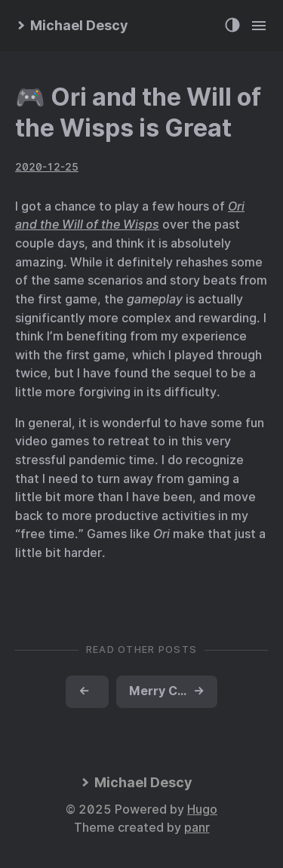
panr (197, 828)
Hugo (202, 810)
